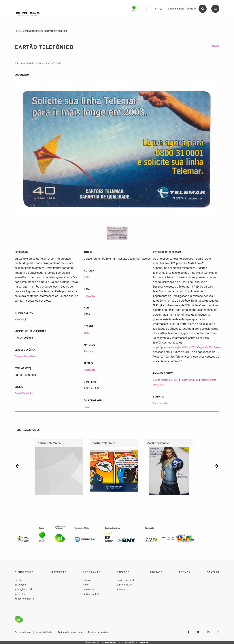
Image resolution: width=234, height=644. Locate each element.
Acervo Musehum (33, 31)
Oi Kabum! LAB (91, 594)
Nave (86, 585)
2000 (86, 333)
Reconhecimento (24, 599)
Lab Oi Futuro (124, 585)
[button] (17, 466)
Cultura (19, 580)
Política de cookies (98, 633)
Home (18, 31)
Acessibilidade (44, 633)
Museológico (21, 319)
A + (157, 9)
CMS (86, 277)
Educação (20, 585)
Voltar (215, 46)
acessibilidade (176, 9)
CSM (176, 380)
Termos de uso (23, 633)
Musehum (122, 589)
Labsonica (89, 589)
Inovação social (23, 589)
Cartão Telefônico (24, 393)
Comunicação (160, 403)
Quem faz (20, 594)
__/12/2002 (90, 296)
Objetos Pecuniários (25, 356)
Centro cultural (125, 580)
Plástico (88, 351)
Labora (87, 580)
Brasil (87, 407)
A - (162, 9)
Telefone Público (190, 380)
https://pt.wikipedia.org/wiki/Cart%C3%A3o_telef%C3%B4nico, (187, 347)
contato (191, 9)
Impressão (90, 370)
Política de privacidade (70, 633)
